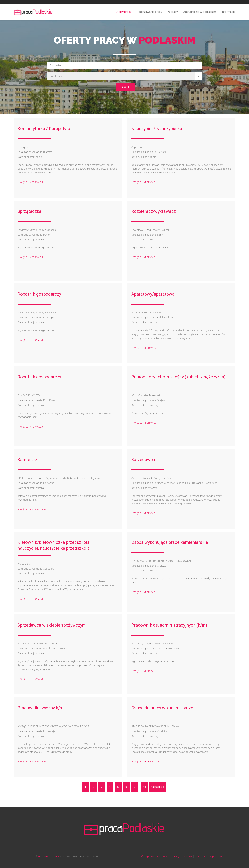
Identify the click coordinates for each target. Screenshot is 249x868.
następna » (157, 787)
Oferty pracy (123, 12)
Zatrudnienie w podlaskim (200, 12)
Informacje (228, 12)
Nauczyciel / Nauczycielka (157, 129)
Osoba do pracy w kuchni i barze (162, 708)
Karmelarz (27, 460)
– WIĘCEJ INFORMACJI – (32, 182)
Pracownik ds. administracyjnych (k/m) (169, 625)
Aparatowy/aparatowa (153, 294)
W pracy (173, 12)
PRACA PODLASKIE (49, 856)
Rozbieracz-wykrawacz (154, 211)
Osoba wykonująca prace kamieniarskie (170, 542)
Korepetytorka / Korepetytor (45, 129)
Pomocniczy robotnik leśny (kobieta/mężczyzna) (178, 377)
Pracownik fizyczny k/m (41, 708)
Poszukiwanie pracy (149, 12)
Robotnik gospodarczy (39, 294)
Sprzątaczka (29, 211)
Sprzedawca (143, 460)
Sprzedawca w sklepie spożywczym (52, 625)
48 (144, 787)
